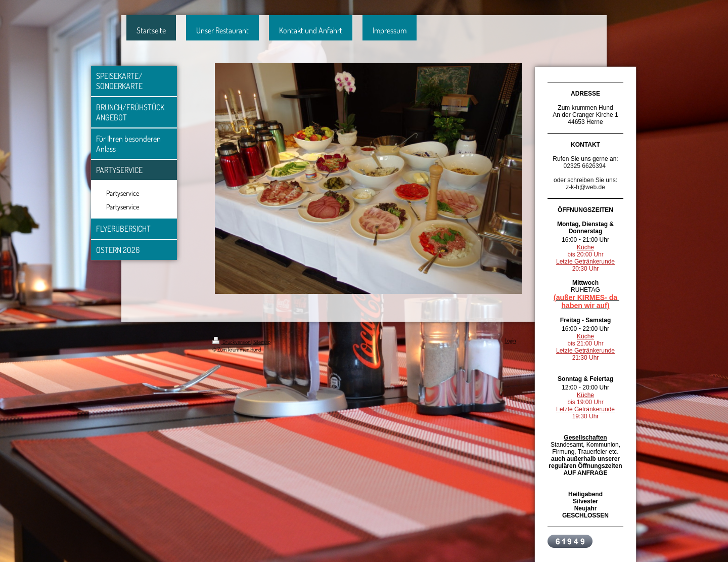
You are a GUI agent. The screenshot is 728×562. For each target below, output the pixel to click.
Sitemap (262, 342)
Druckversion (232, 342)
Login (510, 340)
